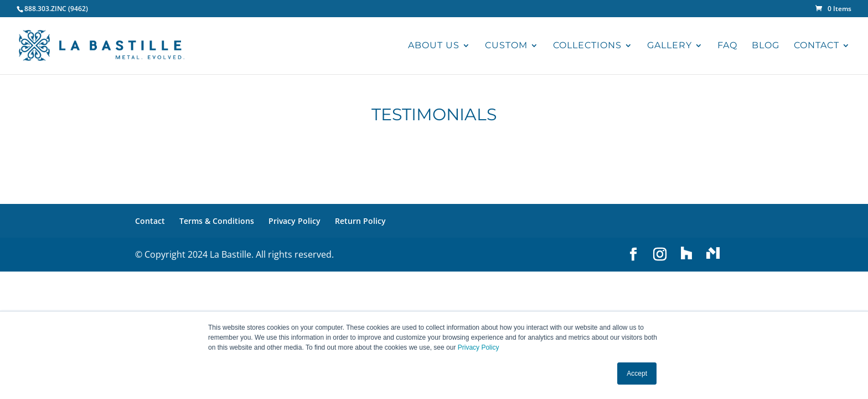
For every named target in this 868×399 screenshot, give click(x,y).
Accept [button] (637, 374)
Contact (150, 221)
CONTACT (817, 46)
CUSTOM (506, 46)
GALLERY (670, 46)
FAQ (727, 46)
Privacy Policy (479, 347)
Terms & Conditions (217, 221)
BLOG (766, 46)
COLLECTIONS (587, 46)
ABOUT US (434, 46)
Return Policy (360, 221)
